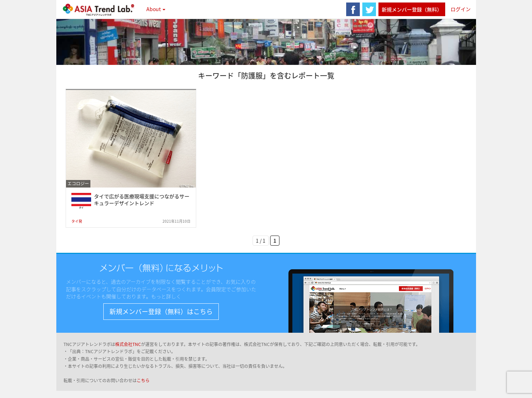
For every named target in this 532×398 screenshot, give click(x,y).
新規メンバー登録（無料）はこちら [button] (161, 311)
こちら (143, 380)
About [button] (156, 9)
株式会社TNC (128, 344)
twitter (369, 9)
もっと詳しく (166, 296)
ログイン (461, 9)
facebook (353, 9)
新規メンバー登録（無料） (412, 9)
